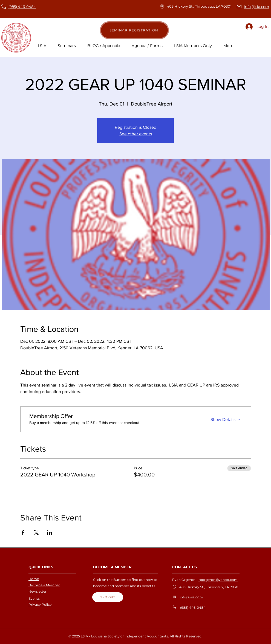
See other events (136, 134)
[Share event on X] (36, 532)
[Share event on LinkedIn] (50, 532)
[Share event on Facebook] (23, 532)
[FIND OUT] (108, 597)
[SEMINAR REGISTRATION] (134, 30)
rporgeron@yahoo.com (218, 580)
